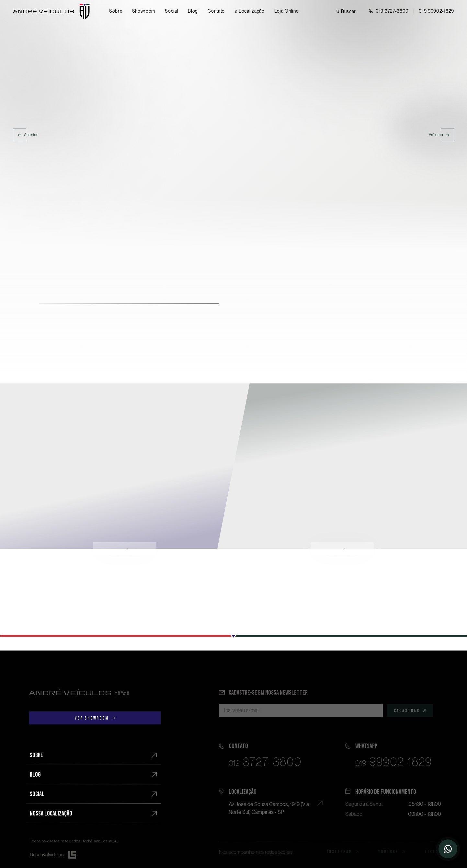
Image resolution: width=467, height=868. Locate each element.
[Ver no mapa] (267, 801)
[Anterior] (25, 135)
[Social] (171, 11)
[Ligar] (267, 754)
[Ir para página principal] (51, 12)
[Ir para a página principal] (79, 692)
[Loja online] (286, 11)
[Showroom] (144, 11)
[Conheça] (125, 466)
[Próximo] (441, 135)
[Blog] (193, 11)
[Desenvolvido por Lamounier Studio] (95, 855)
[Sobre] (116, 11)
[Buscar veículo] (346, 12)
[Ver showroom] (95, 718)
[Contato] (216, 11)
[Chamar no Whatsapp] (436, 11)
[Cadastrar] (410, 710)
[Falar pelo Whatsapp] (393, 754)
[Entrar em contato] (389, 11)
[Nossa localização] (93, 814)
